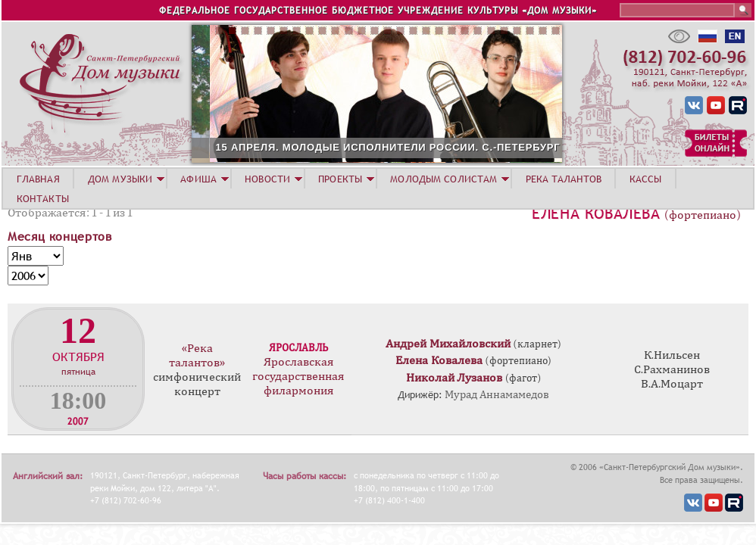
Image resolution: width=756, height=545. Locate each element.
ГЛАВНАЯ (38, 179)
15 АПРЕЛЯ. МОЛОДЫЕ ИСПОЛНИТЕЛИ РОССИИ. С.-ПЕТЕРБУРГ (458, 147)
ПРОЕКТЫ (340, 179)
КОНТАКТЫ (43, 198)
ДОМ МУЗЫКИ (120, 179)
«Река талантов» (197, 355)
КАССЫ (646, 179)
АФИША (198, 179)
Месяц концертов (60, 236)
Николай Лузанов (455, 378)
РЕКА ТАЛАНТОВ (564, 179)
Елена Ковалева (596, 213)
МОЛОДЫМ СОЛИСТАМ (444, 179)
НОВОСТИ (267, 179)
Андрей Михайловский (448, 344)
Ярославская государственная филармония (298, 376)
